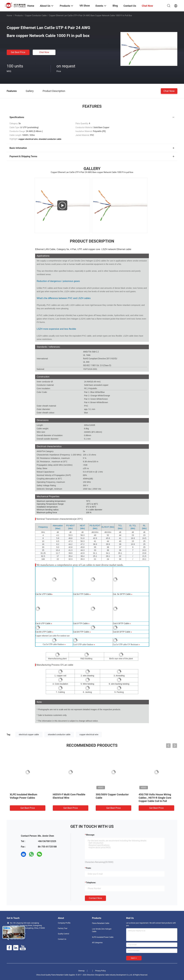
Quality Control (63, 934)
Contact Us (62, 939)
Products (19, 16)
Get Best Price (18, 52)
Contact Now (95, 898)
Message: (90, 835)
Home (9, 16)
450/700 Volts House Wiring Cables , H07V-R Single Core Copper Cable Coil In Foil (155, 798)
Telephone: (91, 883)
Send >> (134, 958)
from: (89, 868)
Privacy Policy (101, 971)
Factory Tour (63, 928)
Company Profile (64, 923)
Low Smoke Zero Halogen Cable (102, 930)
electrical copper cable (29, 735)
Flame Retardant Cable (101, 923)
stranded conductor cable (59, 735)
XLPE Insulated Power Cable (103, 937)
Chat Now (44, 52)
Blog (115, 6)
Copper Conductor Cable (36, 16)
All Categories (97, 943)
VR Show (85, 6)
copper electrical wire (89, 735)
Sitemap (81, 971)
